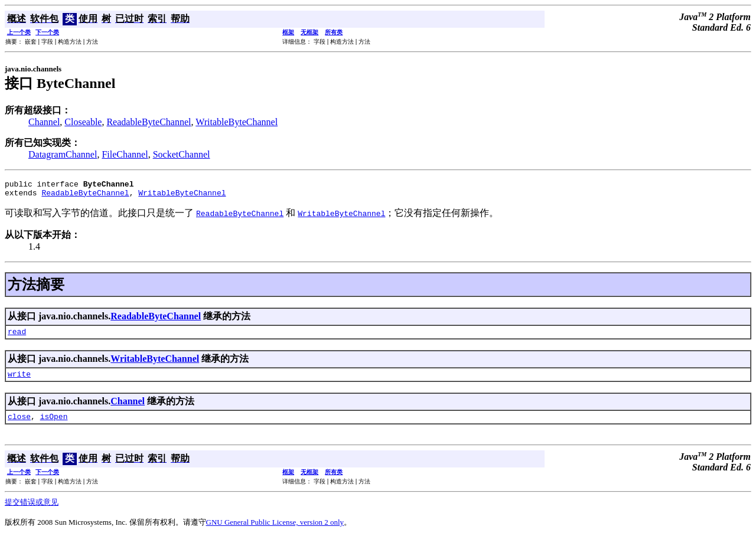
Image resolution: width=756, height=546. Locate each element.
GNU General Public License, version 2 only (275, 531)
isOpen (54, 425)
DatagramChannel (63, 154)
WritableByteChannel (237, 122)
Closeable (83, 122)
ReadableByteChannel (149, 122)
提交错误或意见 (32, 511)
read (17, 336)
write (19, 381)
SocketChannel (182, 154)
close (19, 425)
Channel (44, 122)
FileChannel (125, 154)
